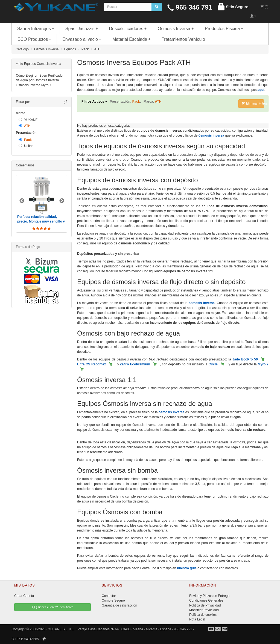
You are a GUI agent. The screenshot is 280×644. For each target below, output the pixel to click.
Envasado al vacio (82, 39)
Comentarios (25, 165)
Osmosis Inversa (176, 29)
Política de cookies (203, 615)
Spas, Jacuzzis (82, 29)
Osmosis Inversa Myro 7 (33, 85)
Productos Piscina (224, 29)
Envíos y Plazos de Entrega (209, 596)
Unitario (27, 146)
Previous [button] (22, 201)
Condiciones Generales (206, 600)
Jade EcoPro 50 (245, 359)
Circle (213, 364)
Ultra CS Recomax (91, 364)
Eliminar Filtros (253, 103)
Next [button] (62, 201)
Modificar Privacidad (204, 610)
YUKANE (28, 120)
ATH (25, 126)
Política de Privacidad (205, 605)
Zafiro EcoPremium (135, 364)
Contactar (109, 596)
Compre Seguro (113, 600)
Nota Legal (197, 619)
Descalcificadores (128, 29)
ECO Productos (34, 39)
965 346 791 (190, 7)
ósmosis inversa (211, 135)
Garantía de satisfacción (119, 605)
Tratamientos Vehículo (183, 39)
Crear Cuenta (24, 596)
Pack (25, 140)
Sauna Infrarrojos (36, 29)
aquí (261, 90)
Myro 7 (263, 364)
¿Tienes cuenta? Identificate (52, 607)
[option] (42, 204)
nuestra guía (187, 568)
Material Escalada (132, 39)
